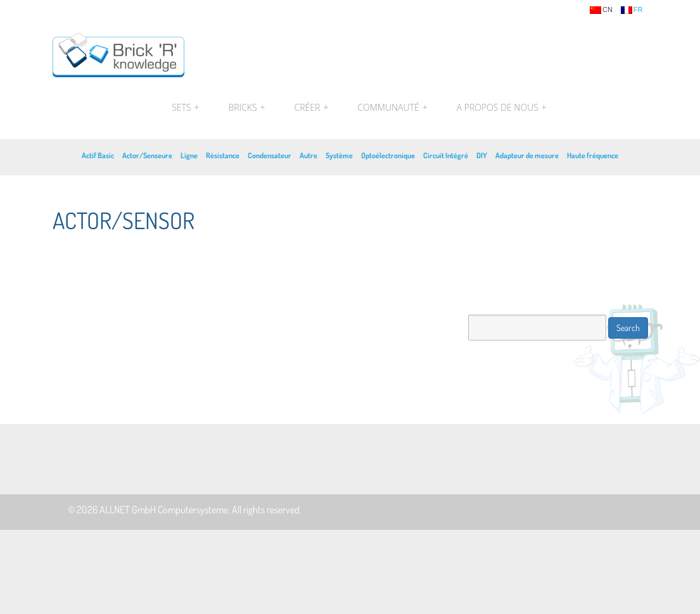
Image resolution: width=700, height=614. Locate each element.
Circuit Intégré (446, 155)
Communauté (392, 108)
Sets (185, 108)
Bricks (247, 108)
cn (601, 10)
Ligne (189, 155)
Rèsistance (223, 155)
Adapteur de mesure (527, 155)
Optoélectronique (388, 155)
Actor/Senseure (147, 155)
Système (339, 155)
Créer (312, 108)
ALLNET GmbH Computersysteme (164, 510)
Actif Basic (98, 155)
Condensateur (270, 155)
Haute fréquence (593, 155)
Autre (309, 155)
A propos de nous (500, 108)
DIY (482, 155)
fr (632, 10)
